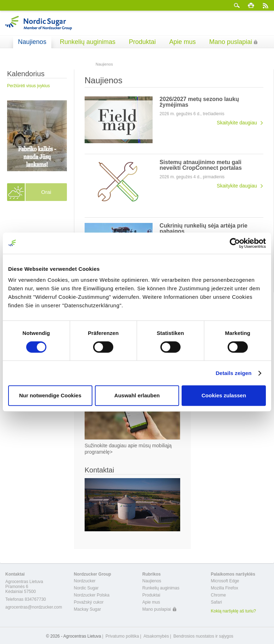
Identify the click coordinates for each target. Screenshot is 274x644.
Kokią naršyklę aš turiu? (233, 611)
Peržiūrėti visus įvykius (28, 86)
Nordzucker (85, 581)
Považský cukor (89, 602)
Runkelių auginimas (88, 42)
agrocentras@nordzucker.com (34, 607)
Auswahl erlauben (137, 395)
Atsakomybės (156, 636)
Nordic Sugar (86, 588)
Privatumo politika (122, 636)
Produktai (142, 42)
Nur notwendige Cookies (50, 395)
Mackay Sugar (88, 609)
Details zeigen (233, 373)
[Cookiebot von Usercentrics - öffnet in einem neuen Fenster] (235, 243)
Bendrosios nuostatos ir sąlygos (203, 636)
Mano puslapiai (231, 42)
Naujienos (32, 42)
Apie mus (182, 42)
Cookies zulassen (224, 395)
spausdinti (251, 5)
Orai (46, 192)
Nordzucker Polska (92, 595)
